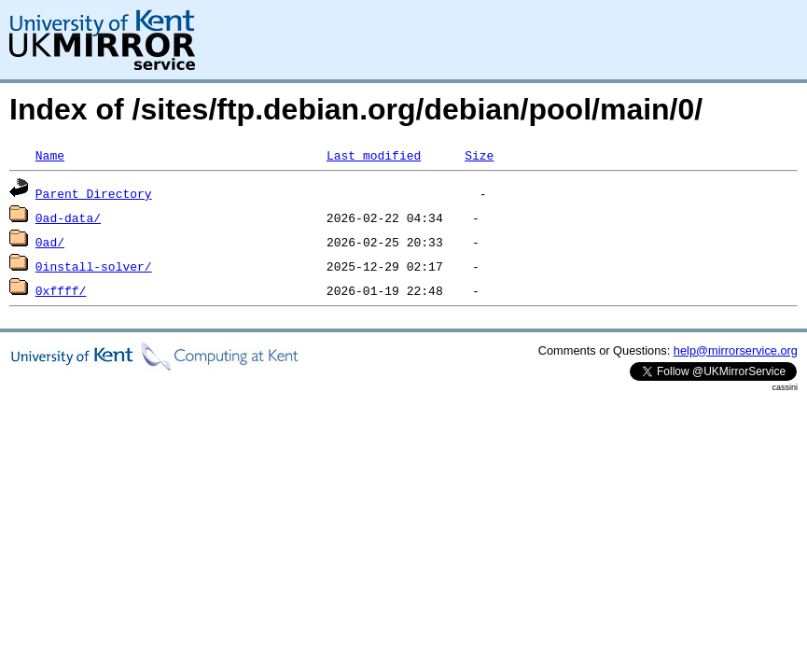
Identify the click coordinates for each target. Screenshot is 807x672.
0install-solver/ (94, 266)
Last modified (374, 155)
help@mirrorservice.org (736, 350)
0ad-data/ (68, 217)
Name (50, 155)
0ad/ (50, 242)
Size (479, 155)
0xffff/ (61, 290)
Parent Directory (94, 193)
